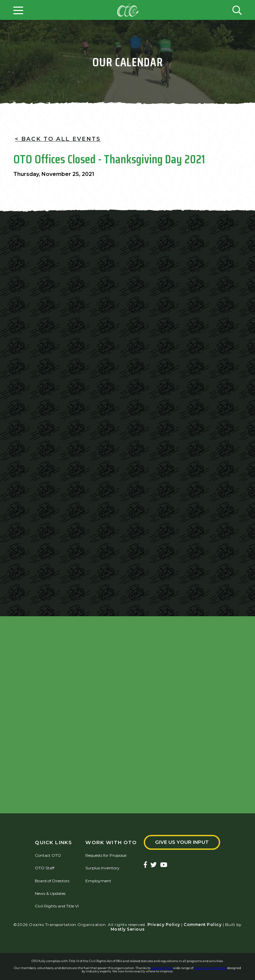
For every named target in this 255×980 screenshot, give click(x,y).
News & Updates (50, 893)
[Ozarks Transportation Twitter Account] (154, 865)
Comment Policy (203, 925)
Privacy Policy (164, 925)
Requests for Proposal (106, 855)
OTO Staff (45, 868)
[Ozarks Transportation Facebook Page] (145, 865)
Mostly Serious (128, 929)
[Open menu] (18, 10)
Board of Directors (52, 881)
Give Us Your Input (182, 842)
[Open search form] (237, 10)
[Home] (128, 10)
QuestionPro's (162, 968)
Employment (98, 881)
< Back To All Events (58, 139)
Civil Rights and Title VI (57, 906)
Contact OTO (48, 855)
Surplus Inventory (102, 868)
